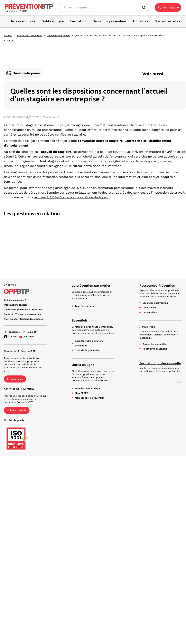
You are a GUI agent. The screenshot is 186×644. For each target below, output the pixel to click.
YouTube (26, 337)
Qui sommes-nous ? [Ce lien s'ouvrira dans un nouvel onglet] (15, 300)
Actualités (147, 327)
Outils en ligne (83, 365)
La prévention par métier (91, 286)
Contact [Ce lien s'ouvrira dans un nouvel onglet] (8, 314)
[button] (168, 7)
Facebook (12, 332)
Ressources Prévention (157, 286)
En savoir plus (15, 379)
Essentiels (80, 320)
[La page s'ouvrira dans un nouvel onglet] (168, 7)
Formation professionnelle (160, 363)
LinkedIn (30, 332)
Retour (11, 41)
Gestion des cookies (31, 319)
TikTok (10, 337)
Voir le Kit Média (17, 410)
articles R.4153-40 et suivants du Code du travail (71, 197)
